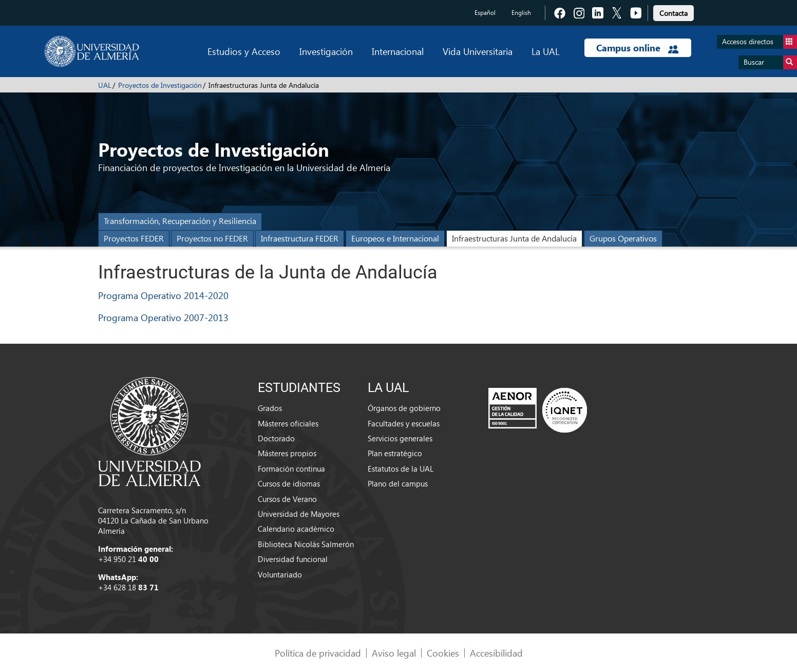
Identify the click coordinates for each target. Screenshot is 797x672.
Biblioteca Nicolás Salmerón (306, 544)
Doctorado (276, 438)
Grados (270, 408)
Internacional (398, 51)
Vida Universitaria (478, 51)
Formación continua (291, 469)
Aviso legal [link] (394, 653)
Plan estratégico (395, 453)
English (521, 13)
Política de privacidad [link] (318, 653)
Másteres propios (287, 453)
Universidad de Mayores (299, 514)
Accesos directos (760, 42)
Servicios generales (400, 438)
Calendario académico (296, 529)
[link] (673, 12)
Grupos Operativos (623, 238)
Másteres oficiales (288, 423)
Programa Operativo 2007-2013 (163, 317)
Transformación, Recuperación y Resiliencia (180, 221)
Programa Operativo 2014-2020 (163, 295)
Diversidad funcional (293, 559)
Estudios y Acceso (244, 51)
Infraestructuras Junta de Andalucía (514, 238)
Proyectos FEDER (134, 238)
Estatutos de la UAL (401, 469)
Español (485, 13)
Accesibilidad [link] (496, 653)
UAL (105, 85)
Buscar (770, 62)
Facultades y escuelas (404, 423)
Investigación (326, 51)
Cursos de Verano (287, 499)
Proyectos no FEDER (212, 238)
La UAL (545, 51)
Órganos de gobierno (404, 408)
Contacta (673, 13)
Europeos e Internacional (395, 238)
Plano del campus (398, 483)
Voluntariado (280, 574)
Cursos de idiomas (289, 483)
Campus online (638, 48)
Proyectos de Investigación (160, 85)
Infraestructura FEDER (300, 238)
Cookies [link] (443, 653)
